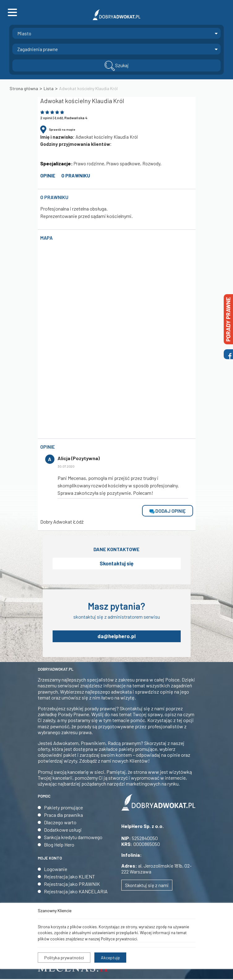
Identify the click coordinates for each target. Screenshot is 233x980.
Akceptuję (110, 958)
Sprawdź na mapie (62, 129)
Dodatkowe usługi (63, 831)
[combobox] (116, 33)
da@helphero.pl (117, 637)
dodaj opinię (167, 511)
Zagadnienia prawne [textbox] (38, 49)
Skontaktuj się (117, 564)
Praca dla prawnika (63, 816)
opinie (48, 175)
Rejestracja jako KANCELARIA (76, 892)
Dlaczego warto (60, 823)
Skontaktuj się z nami (147, 886)
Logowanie (56, 870)
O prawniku (76, 175)
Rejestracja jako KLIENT (69, 877)
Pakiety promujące (63, 808)
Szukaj (117, 66)
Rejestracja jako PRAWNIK (72, 885)
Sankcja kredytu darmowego (73, 838)
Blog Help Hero (59, 845)
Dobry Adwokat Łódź (62, 522)
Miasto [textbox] (24, 33)
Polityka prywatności (64, 958)
